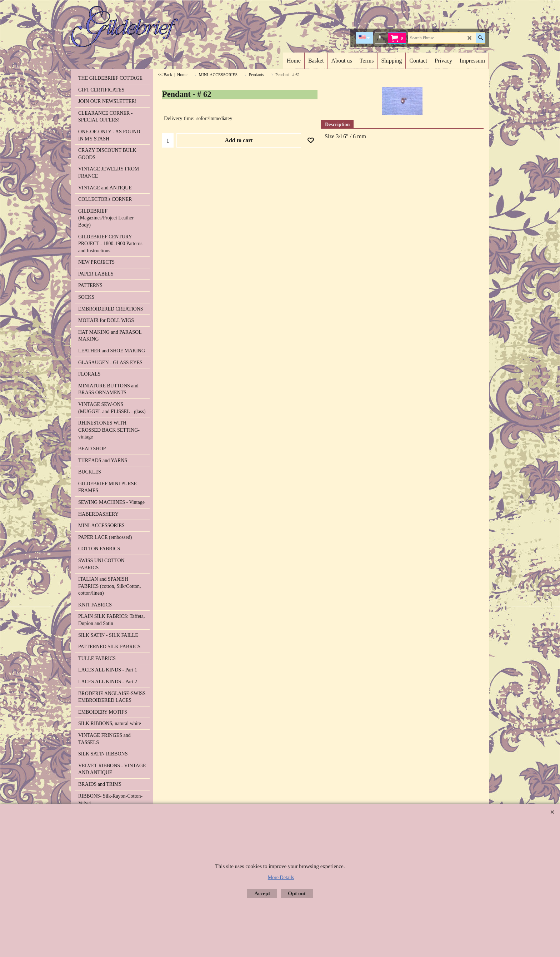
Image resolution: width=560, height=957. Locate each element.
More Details (281, 877)
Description (337, 125)
